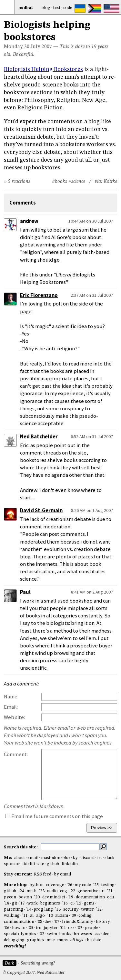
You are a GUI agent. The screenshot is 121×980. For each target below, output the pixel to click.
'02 (41, 934)
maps (62, 940)
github (53, 864)
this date (93, 940)
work (33, 903)
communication (19, 922)
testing (108, 885)
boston (25, 897)
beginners (50, 903)
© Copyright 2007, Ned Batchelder (34, 973)
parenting (14, 910)
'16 (65, 903)
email (33, 858)
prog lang (43, 910)
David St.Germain (41, 510)
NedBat (26, 8)
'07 (57, 922)
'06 (7, 928)
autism (62, 916)
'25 (96, 885)
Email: (11, 707)
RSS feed (43, 874)
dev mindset (54, 897)
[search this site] (70, 847)
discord (87, 858)
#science (77, 182)
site (41, 864)
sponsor (12, 864)
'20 (37, 897)
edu (111, 897)
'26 (70, 885)
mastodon (51, 858)
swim (52, 934)
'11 (25, 916)
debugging (14, 940)
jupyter (51, 928)
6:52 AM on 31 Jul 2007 (92, 436)
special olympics (20, 934)
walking (12, 916)
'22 (72, 891)
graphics (36, 940)
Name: (11, 697)
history (103, 922)
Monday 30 (17, 47)
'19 (71, 897)
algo (40, 916)
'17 (22, 903)
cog (64, 891)
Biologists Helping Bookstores (43, 69)
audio (52, 891)
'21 (110, 891)
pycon (10, 897)
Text (57, 8)
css (97, 934)
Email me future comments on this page (54, 816)
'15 (79, 903)
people (92, 928)
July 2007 (41, 47)
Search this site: (21, 847)
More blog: (16, 885)
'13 (58, 910)
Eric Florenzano (39, 295)
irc (100, 858)
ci (72, 903)
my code (83, 885)
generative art (91, 891)
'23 (42, 891)
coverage (55, 885)
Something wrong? (38, 963)
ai (32, 916)
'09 (73, 916)
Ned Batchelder (39, 437)
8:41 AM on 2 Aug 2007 (92, 592)
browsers (83, 934)
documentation (90, 897)
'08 (40, 922)
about (20, 858)
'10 (50, 916)
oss (71, 928)
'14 (29, 910)
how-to (19, 928)
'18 (7, 903)
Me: (9, 858)
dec (106, 934)
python (36, 885)
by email (63, 874)
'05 (30, 928)
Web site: (14, 717)
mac (50, 940)
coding (85, 916)
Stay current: (18, 874)
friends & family (78, 922)
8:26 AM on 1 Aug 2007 (92, 510)
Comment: (16, 754)
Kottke (110, 182)
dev (48, 922)
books (65, 934)
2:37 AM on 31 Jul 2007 (92, 295)
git (15, 903)
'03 (80, 928)
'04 (63, 928)
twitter (88, 910)
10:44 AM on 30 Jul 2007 (91, 221)
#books (60, 182)
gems (89, 903)
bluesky (70, 858)
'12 (99, 910)
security (71, 910)
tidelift (29, 864)
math (31, 891)
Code (68, 8)
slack (110, 858)
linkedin (70, 864)
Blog (46, 8)
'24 (21, 891)
